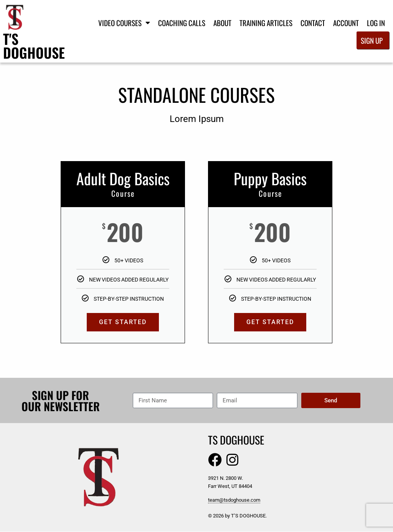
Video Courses (124, 22)
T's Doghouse (34, 45)
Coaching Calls (182, 23)
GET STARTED (123, 322)
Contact (313, 23)
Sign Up (372, 40)
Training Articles (266, 23)
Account (346, 23)
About (222, 23)
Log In (376, 23)
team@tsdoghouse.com (234, 500)
